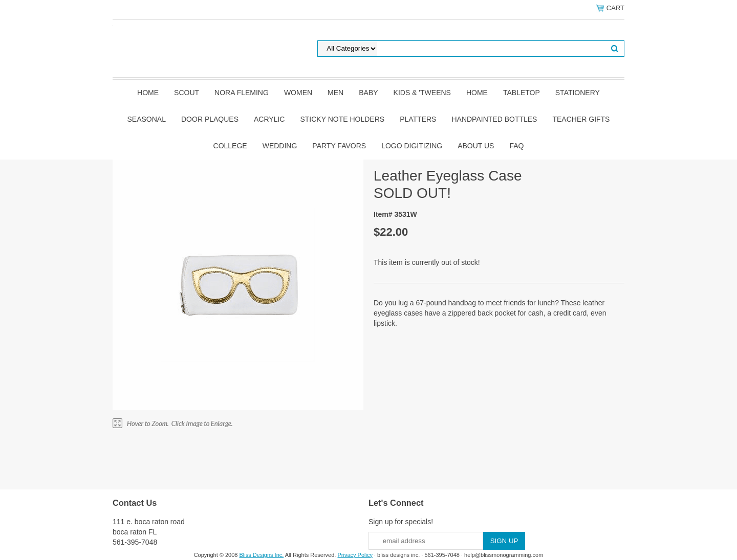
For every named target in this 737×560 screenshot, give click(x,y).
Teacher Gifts (581, 119)
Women (298, 93)
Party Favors (339, 146)
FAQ (516, 146)
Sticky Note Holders (342, 119)
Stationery (578, 93)
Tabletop (522, 93)
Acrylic (269, 119)
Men (335, 93)
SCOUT (187, 93)
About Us (476, 146)
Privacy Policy (355, 555)
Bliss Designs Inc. (262, 555)
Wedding (280, 146)
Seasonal (147, 119)
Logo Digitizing (412, 146)
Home (148, 93)
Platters (418, 119)
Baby (368, 93)
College (230, 146)
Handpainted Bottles (494, 119)
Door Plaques (210, 119)
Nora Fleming (242, 93)
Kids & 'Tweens (422, 93)
